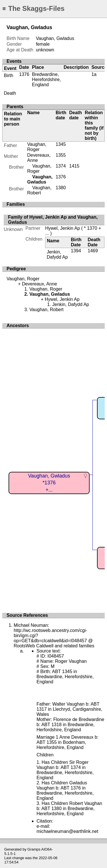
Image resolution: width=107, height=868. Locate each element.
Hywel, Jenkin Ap (62, 228)
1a (94, 74)
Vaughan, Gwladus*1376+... (49, 483)
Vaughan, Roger (37, 147)
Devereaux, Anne (40, 284)
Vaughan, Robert (39, 190)
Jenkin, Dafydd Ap (57, 254)
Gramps (34, 849)
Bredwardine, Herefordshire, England (46, 79)
